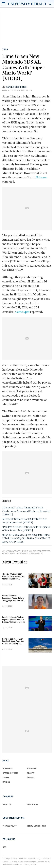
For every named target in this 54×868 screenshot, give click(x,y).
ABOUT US (7, 804)
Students (32, 769)
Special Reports (11, 773)
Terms (47, 861)
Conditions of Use (13, 864)
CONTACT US (32, 804)
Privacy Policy (30, 864)
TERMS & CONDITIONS (36, 826)
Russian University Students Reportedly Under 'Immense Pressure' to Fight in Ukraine (14, 620)
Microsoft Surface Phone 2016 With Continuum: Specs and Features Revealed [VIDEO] (26, 511)
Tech (5, 49)
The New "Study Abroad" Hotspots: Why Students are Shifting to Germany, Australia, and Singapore (13, 576)
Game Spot (22, 312)
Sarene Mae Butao (16, 87)
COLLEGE (31, 778)
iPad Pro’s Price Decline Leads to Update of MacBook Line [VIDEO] (26, 529)
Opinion (6, 782)
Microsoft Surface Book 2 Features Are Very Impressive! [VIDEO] (25, 521)
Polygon (41, 177)
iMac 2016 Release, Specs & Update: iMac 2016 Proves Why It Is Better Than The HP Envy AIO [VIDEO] (26, 538)
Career (6, 778)
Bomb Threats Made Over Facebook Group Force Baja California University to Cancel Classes (13, 641)
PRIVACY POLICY (10, 826)
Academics (8, 769)
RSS (4, 847)
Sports (31, 773)
